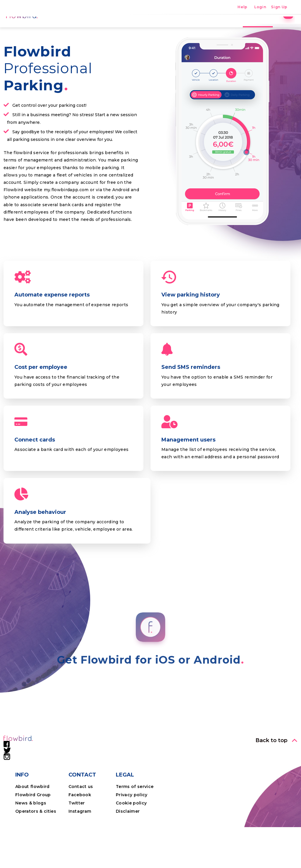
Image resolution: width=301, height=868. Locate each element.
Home (96, 28)
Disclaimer (128, 852)
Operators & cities (36, 852)
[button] (276, 781)
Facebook (80, 836)
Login (260, 7)
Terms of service (135, 827)
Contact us (81, 827)
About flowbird (32, 827)
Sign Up (279, 7)
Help (243, 7)
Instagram (80, 852)
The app (191, 28)
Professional (252, 28)
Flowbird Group (33, 836)
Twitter (77, 844)
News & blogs (31, 844)
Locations (157, 28)
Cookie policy (131, 844)
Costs (219, 28)
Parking (124, 28)
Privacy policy (132, 836)
